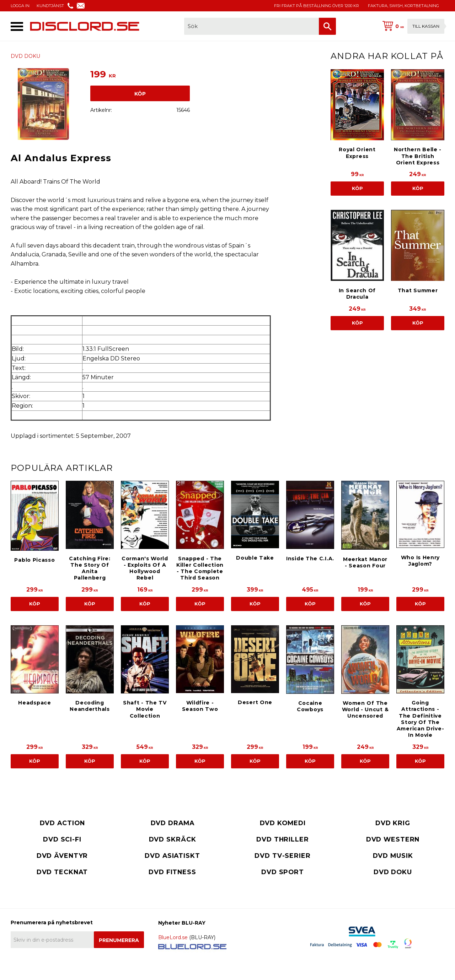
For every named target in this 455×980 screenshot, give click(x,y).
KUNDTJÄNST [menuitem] (50, 6)
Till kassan (426, 26)
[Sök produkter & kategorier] (251, 26)
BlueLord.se (173, 937)
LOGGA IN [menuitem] (20, 6)
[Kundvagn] (412, 26)
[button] (17, 26)
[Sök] (327, 26)
